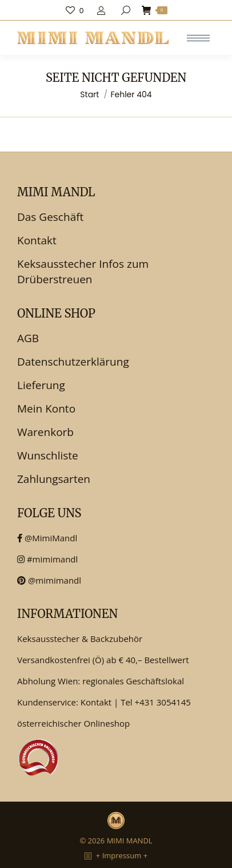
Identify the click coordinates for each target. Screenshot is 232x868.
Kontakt (37, 240)
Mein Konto (46, 409)
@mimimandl (49, 580)
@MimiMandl (47, 538)
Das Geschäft (50, 217)
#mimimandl (47, 559)
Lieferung (41, 385)
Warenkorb (45, 432)
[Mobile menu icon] (198, 38)
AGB (28, 338)
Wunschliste (48, 455)
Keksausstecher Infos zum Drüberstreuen (83, 272)
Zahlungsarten (54, 479)
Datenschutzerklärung (73, 362)
